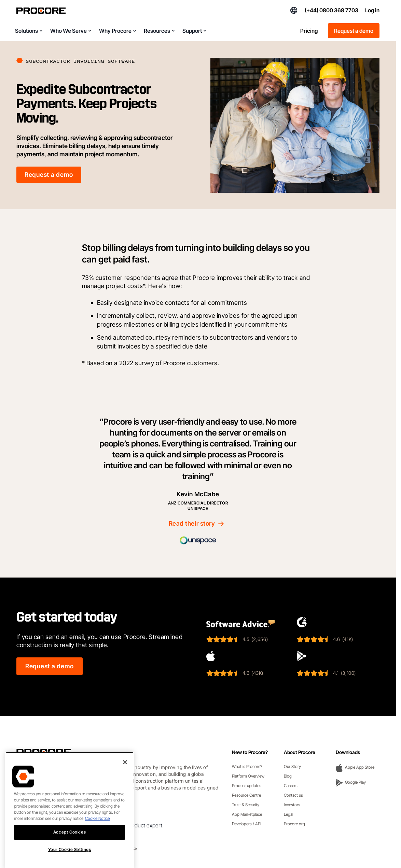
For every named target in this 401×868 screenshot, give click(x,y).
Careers (291, 786)
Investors (292, 805)
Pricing (309, 31)
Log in (372, 10)
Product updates (247, 786)
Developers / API (247, 824)
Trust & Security (246, 805)
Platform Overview (248, 776)
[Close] (125, 773)
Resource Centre (246, 795)
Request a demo (354, 31)
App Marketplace (247, 814)
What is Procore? (247, 766)
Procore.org (294, 824)
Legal (288, 814)
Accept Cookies (70, 843)
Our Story (292, 766)
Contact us (293, 795)
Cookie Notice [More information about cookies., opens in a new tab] (97, 829)
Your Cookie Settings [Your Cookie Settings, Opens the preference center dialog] (70, 860)
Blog (288, 776)
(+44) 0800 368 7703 (331, 10)
